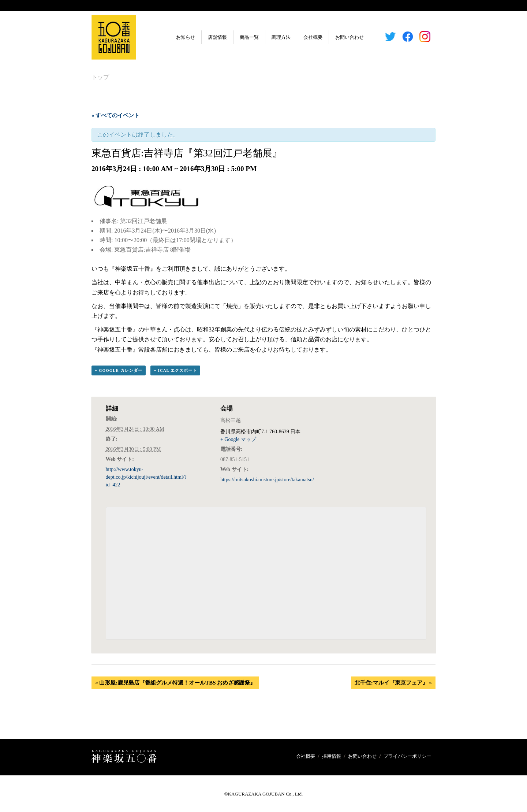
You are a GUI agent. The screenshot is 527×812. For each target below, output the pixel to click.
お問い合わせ (339, 37)
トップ (100, 77)
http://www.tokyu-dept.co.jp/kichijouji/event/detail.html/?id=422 (146, 477)
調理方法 (270, 37)
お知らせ (175, 37)
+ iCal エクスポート (175, 371)
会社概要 (302, 37)
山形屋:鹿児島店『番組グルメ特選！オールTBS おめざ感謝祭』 (175, 683)
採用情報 (332, 756)
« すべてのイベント (115, 115)
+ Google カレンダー (119, 371)
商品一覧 (239, 37)
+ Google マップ (238, 440)
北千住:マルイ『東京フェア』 (393, 683)
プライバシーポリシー (407, 756)
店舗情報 (207, 37)
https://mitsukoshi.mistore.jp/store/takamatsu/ (267, 480)
